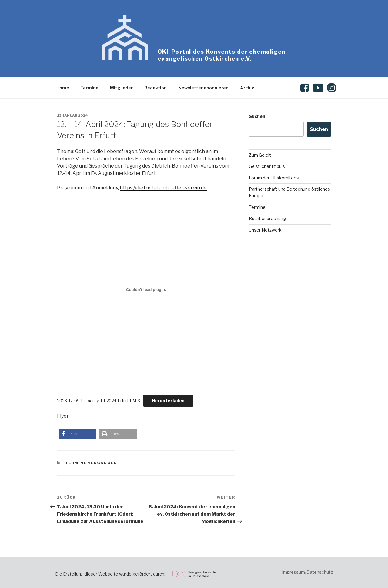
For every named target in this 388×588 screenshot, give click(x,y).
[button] (77, 434)
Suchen (257, 116)
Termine (90, 88)
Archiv (247, 88)
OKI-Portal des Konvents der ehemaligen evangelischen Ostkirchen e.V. (222, 55)
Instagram (332, 88)
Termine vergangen (92, 463)
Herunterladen (168, 401)
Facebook (306, 88)
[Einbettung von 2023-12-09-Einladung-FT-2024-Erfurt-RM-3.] (146, 290)
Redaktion (156, 88)
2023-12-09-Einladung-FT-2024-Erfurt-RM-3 (99, 401)
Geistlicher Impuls (267, 166)
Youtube (318, 88)
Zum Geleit (260, 155)
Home (63, 88)
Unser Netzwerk (265, 230)
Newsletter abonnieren (203, 88)
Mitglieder (121, 88)
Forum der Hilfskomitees (274, 178)
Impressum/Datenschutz (307, 572)
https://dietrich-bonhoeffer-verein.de (163, 188)
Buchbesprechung (267, 218)
